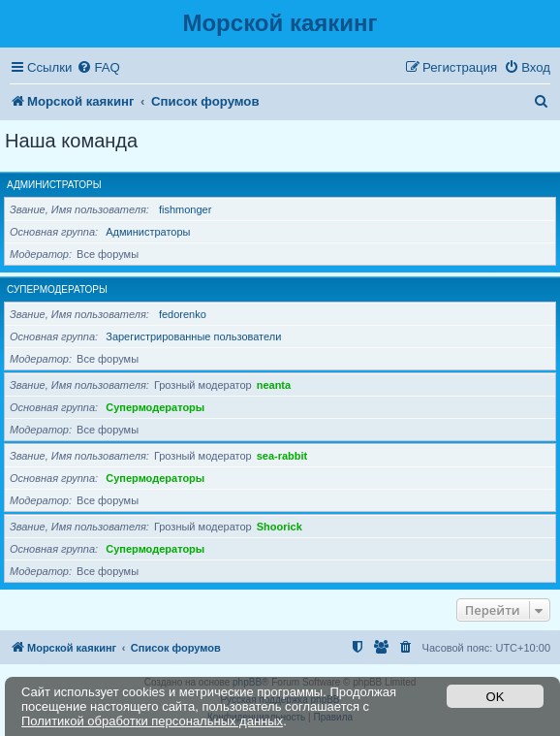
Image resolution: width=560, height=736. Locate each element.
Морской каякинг (280, 23)
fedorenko (183, 314)
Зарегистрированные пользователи (193, 336)
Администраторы (54, 185)
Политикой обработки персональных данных (152, 721)
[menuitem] (98, 67)
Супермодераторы (57, 289)
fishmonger (185, 209)
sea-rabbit (282, 456)
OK (496, 697)
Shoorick (280, 527)
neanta (274, 385)
